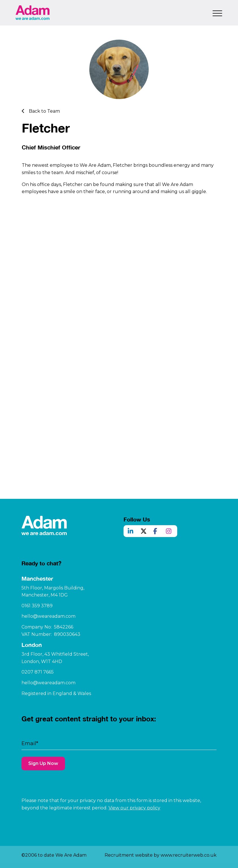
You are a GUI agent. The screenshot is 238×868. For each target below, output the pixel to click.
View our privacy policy (134, 808)
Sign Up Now (43, 780)
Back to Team (41, 111)
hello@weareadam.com (48, 633)
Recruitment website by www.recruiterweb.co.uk (161, 855)
